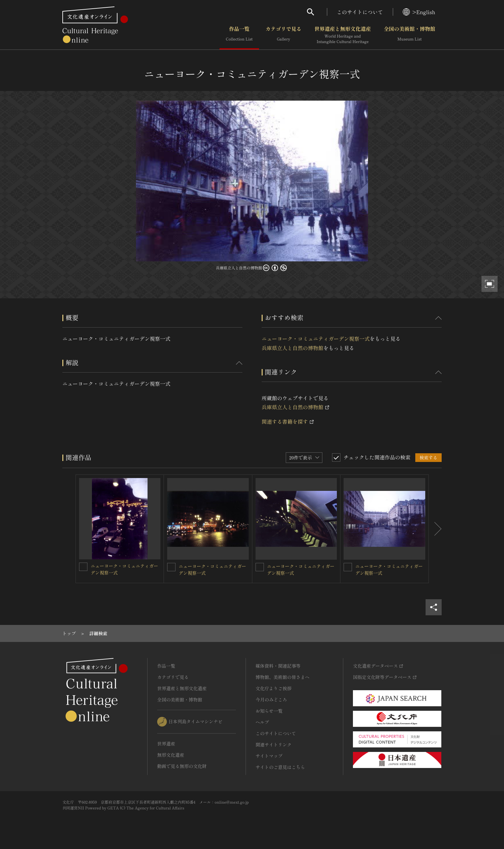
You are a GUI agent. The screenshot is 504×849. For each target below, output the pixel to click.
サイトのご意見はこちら (280, 767)
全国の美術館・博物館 (410, 35)
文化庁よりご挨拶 (274, 688)
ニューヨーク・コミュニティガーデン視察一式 (316, 339)
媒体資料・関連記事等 (278, 666)
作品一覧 (239, 35)
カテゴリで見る (283, 35)
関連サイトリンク (274, 745)
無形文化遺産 (171, 755)
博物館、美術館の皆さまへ (283, 677)
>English (419, 12)
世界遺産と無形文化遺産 (343, 35)
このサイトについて (360, 12)
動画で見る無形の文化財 (182, 766)
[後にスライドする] (435, 529)
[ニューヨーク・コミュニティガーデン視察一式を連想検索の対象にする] (83, 567)
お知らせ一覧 (269, 711)
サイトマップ (269, 756)
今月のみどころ (271, 700)
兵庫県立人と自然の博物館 (292, 348)
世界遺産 (166, 744)
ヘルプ (262, 722)
